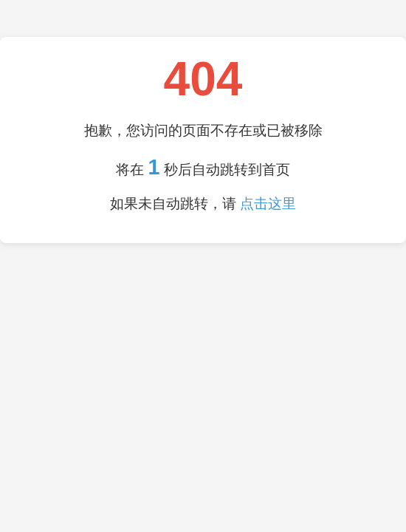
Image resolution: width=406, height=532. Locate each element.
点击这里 (268, 204)
